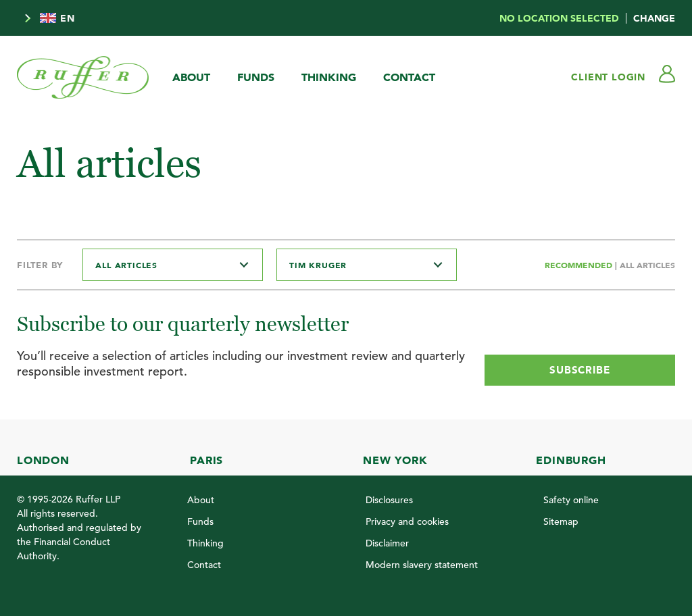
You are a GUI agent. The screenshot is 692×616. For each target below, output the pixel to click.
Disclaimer (387, 543)
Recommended (580, 265)
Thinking (329, 77)
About (191, 77)
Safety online (571, 500)
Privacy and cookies (407, 521)
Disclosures (389, 500)
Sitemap (561, 521)
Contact (409, 77)
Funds (256, 77)
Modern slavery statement (422, 565)
